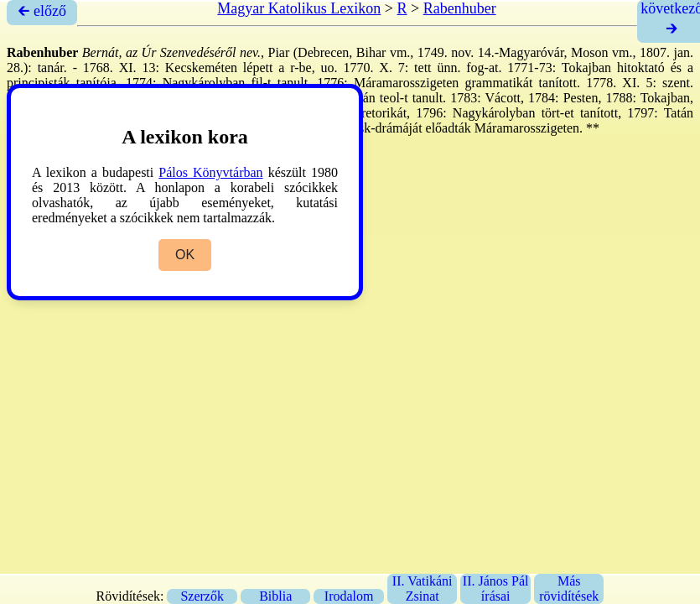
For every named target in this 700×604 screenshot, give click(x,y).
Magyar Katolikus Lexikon (299, 8)
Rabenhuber (460, 8)
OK (185, 255)
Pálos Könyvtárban (210, 172)
